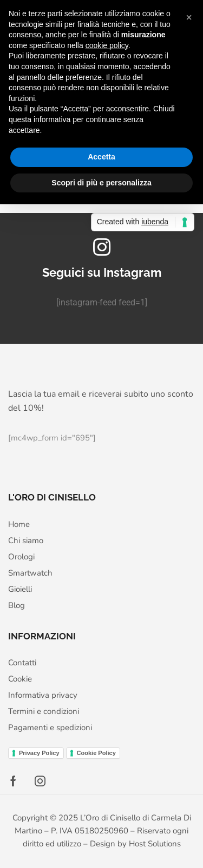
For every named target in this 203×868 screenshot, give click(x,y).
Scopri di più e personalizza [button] (101, 183)
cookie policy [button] (107, 45)
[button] (189, 17)
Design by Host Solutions (135, 844)
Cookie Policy (96, 753)
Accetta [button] (101, 157)
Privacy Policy (39, 753)
